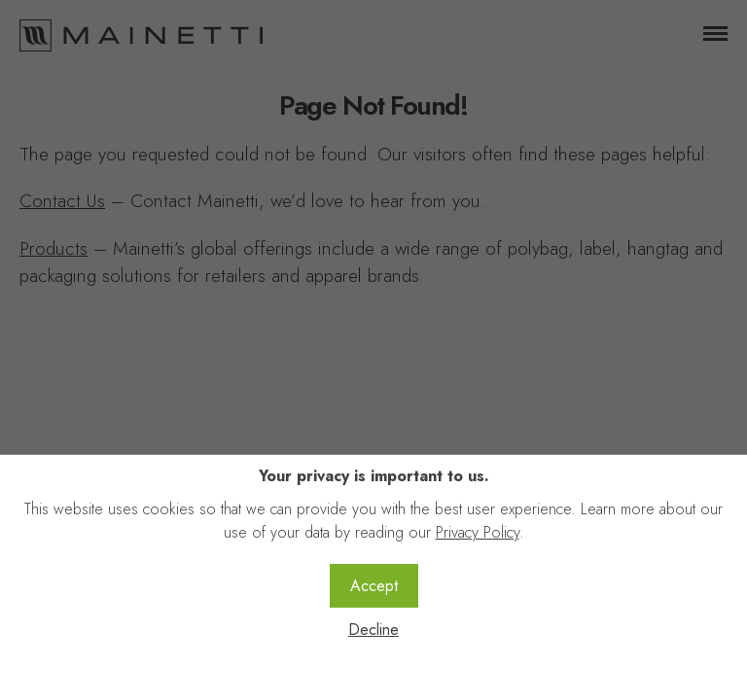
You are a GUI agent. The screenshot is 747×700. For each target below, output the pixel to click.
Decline (373, 630)
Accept (374, 586)
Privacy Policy (478, 532)
